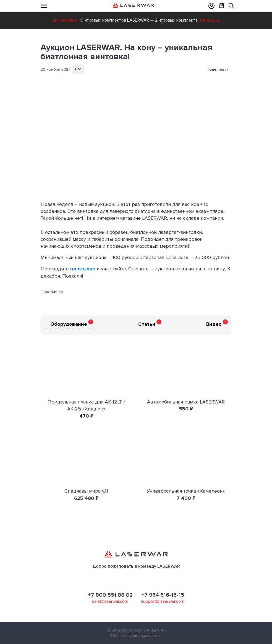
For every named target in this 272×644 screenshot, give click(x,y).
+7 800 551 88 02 (110, 595)
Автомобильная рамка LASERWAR (186, 402)
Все (78, 69)
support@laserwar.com (163, 601)
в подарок (210, 20)
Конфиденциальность (142, 636)
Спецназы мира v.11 (86, 491)
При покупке (64, 20)
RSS (114, 636)
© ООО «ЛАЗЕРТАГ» (147, 630)
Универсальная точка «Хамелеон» (186, 491)
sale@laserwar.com (110, 601)
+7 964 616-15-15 (163, 595)
